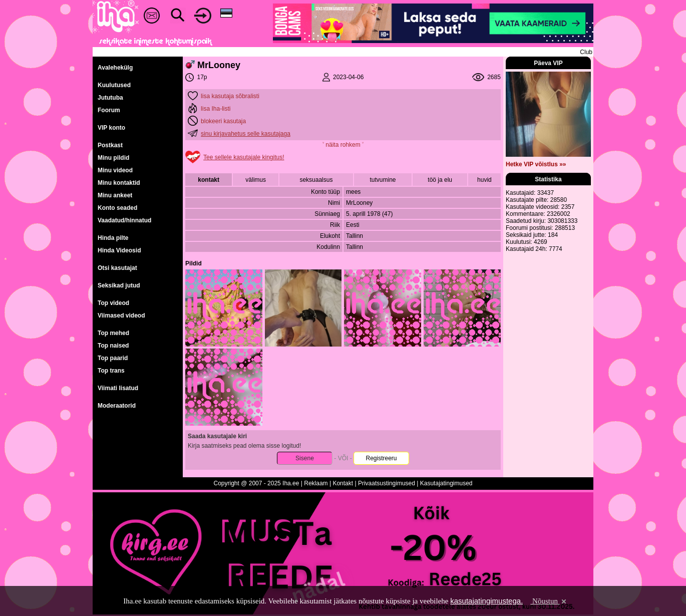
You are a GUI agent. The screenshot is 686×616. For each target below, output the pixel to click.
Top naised (113, 346)
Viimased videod (121, 316)
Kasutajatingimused (446, 483)
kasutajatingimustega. (486, 601)
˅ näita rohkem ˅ (343, 145)
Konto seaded (117, 208)
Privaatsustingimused (387, 483)
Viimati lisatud (118, 388)
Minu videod (115, 170)
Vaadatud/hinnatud (124, 220)
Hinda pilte (113, 238)
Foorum (109, 110)
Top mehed (113, 333)
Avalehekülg (115, 68)
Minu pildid (113, 158)
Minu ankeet (115, 195)
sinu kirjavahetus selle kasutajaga (246, 134)
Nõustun (549, 601)
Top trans (111, 371)
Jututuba (110, 98)
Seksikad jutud (119, 285)
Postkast (110, 145)
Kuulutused (114, 85)
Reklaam (316, 483)
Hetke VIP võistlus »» (536, 164)
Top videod (113, 303)
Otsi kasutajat (117, 268)
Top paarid (113, 358)
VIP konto (111, 128)
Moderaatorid (117, 406)
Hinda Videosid (119, 250)
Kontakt (343, 483)
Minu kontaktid (119, 183)
